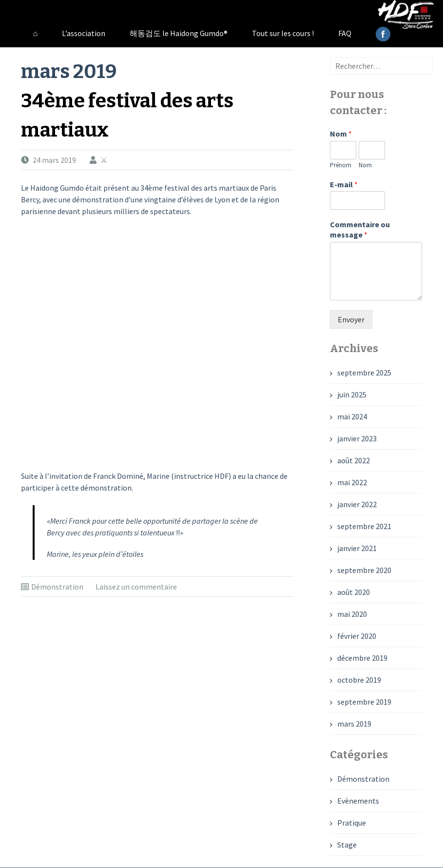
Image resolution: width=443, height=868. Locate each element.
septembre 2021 (364, 526)
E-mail (344, 184)
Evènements (358, 801)
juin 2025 (352, 395)
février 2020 (357, 636)
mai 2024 (352, 416)
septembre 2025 (364, 373)
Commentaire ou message (360, 229)
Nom (341, 134)
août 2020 (354, 592)
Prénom (341, 165)
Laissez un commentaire (136, 587)
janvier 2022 (357, 504)
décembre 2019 (362, 658)
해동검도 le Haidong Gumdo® (179, 33)
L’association (84, 33)
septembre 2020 (364, 570)
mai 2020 (352, 614)
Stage (347, 845)
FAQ (345, 33)
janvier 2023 (357, 438)
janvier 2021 (357, 548)
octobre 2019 (359, 680)
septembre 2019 (364, 702)
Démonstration (57, 587)
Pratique (352, 823)
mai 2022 (352, 482)
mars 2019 (354, 724)
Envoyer (351, 319)
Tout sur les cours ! (283, 33)
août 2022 (354, 460)
